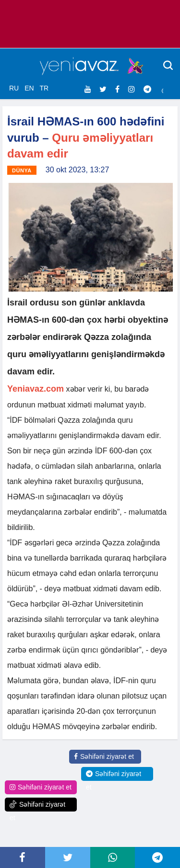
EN (29, 88)
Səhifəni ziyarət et (104, 756)
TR (44, 88)
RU (14, 88)
